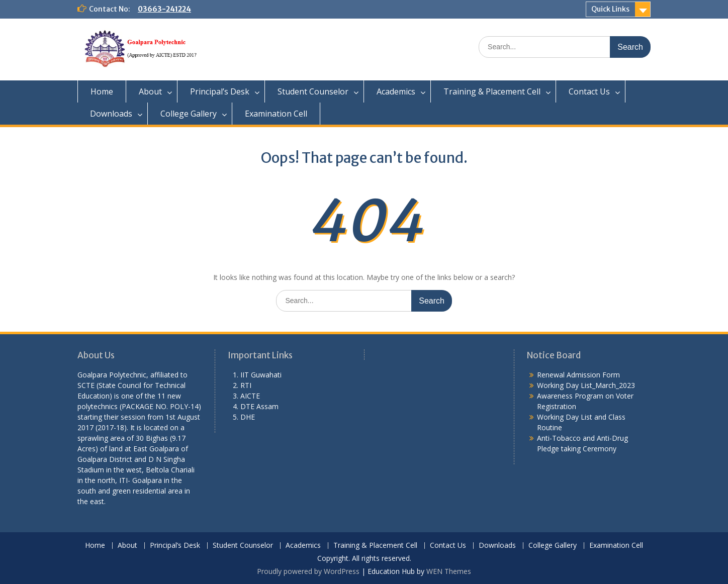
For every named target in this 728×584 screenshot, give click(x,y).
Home (102, 91)
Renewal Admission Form (578, 375)
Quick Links (610, 9)
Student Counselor (313, 91)
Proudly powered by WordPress (308, 571)
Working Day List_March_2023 (586, 385)
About (150, 91)
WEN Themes (449, 571)
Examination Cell (276, 114)
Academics (396, 91)
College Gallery (189, 114)
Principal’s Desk (220, 91)
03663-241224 (164, 9)
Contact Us (589, 91)
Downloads (111, 114)
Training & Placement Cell (492, 91)
